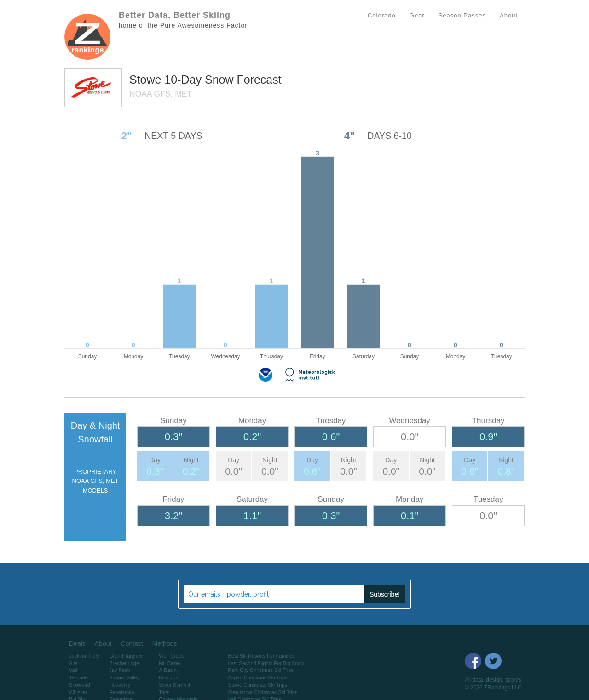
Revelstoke (121, 692)
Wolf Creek (171, 656)
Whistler (78, 692)
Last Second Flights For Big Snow (266, 663)
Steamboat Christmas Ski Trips (263, 692)
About (103, 643)
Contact (132, 643)
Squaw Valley (124, 677)
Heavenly (120, 685)
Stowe (147, 80)
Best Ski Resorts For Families (262, 656)
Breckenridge (124, 663)
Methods (165, 643)
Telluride (78, 677)
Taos (164, 692)
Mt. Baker (170, 663)
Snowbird (80, 685)
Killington (169, 677)
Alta (73, 663)
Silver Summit (174, 685)
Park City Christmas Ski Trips (261, 670)
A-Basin (168, 670)
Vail (73, 670)
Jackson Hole (84, 656)
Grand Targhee (126, 656)
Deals (77, 643)
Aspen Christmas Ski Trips (258, 677)
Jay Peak (119, 670)
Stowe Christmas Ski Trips (258, 685)
